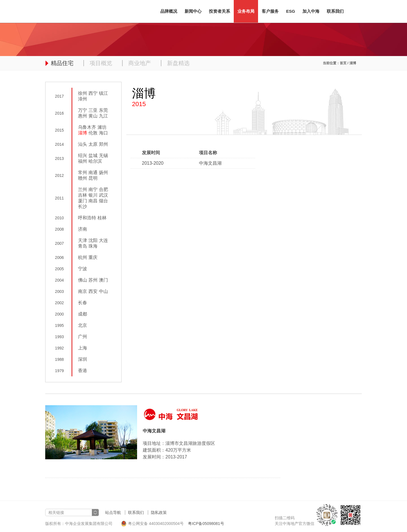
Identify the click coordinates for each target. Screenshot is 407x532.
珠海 (93, 246)
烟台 (103, 201)
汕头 (83, 144)
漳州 (83, 99)
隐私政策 (159, 512)
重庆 (93, 257)
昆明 (93, 178)
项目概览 (101, 63)
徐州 (83, 93)
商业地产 (140, 63)
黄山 (93, 116)
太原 (93, 144)
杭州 (83, 257)
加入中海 (311, 11)
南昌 (93, 201)
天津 (83, 240)
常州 (83, 172)
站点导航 (113, 512)
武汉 (103, 195)
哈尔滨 (95, 161)
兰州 (83, 189)
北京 (83, 325)
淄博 (83, 133)
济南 (83, 229)
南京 (83, 291)
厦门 (83, 201)
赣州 (83, 178)
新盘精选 (178, 63)
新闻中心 (193, 11)
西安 (93, 291)
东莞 (103, 110)
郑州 (103, 144)
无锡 (103, 155)
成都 (83, 314)
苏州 (93, 280)
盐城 (93, 155)
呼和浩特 (87, 218)
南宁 (93, 189)
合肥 (103, 189)
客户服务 (270, 11)
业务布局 (246, 11)
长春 (83, 303)
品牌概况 (169, 11)
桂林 (102, 218)
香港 (83, 371)
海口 (103, 133)
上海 (83, 348)
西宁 (93, 93)
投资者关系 (219, 11)
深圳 (83, 359)
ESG (291, 11)
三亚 (93, 110)
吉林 (83, 195)
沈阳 (93, 240)
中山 (103, 291)
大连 (103, 240)
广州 (83, 337)
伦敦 (93, 133)
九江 (103, 116)
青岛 (83, 246)
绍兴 (83, 155)
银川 (93, 195)
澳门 (103, 280)
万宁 (83, 110)
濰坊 (102, 127)
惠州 (83, 116)
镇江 (103, 93)
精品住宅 (62, 63)
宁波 (83, 269)
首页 (343, 63)
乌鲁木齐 (87, 127)
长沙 (83, 206)
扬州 (103, 172)
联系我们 (335, 11)
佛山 (83, 280)
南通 (93, 172)
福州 (83, 161)
